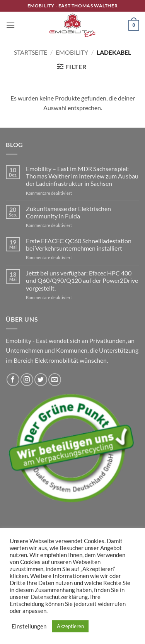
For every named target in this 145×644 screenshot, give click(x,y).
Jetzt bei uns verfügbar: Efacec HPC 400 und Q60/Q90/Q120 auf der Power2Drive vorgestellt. (82, 280)
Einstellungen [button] (29, 626)
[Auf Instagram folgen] (27, 380)
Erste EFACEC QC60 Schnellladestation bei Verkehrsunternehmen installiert (79, 244)
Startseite (31, 52)
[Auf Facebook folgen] (13, 380)
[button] (10, 25)
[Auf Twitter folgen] (41, 380)
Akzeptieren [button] (70, 626)
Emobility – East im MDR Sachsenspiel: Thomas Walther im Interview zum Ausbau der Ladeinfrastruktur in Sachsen (82, 176)
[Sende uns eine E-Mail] (55, 380)
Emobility (72, 52)
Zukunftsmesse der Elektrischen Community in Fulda (68, 212)
